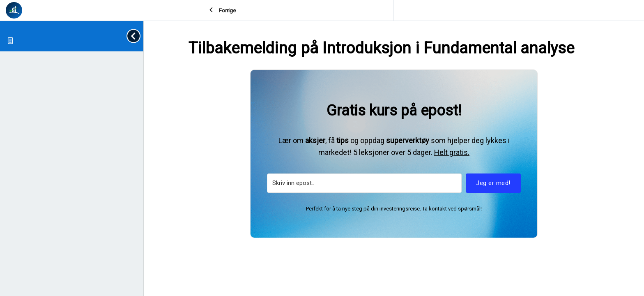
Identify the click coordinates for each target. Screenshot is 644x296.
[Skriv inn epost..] (364, 183)
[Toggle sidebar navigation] (135, 36)
